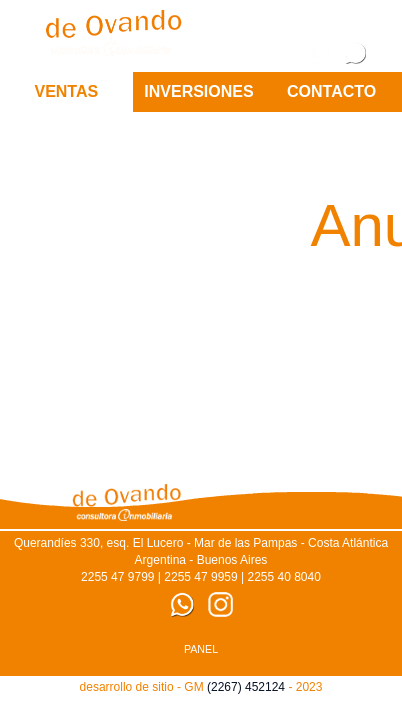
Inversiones (198, 91)
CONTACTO (331, 91)
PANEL (201, 649)
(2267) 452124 (246, 687)
